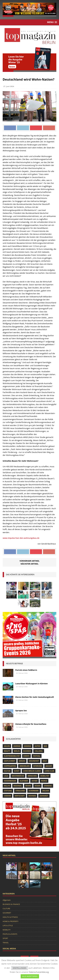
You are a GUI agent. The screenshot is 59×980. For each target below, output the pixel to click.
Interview (38, 766)
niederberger (10, 781)
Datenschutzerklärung (39, 972)
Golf (45, 761)
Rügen (37, 786)
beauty (7, 751)
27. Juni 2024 (9, 86)
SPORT (5, 938)
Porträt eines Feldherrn (26, 670)
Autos (37, 746)
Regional (18, 786)
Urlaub (45, 791)
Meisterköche (18, 776)
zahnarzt (44, 796)
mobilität (45, 776)
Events (26, 756)
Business (27, 751)
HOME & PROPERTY (11, 921)
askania (28, 746)
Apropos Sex (21, 711)
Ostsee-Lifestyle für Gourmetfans (31, 724)
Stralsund (20, 791)
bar (45, 746)
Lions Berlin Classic (32, 771)
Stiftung (8, 791)
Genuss (22, 761)
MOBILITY (7, 930)
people (44, 781)
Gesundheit (34, 761)
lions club (49, 771)
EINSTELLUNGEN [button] (20, 968)
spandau (48, 786)
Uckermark (34, 791)
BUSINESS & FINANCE (11, 904)
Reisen (28, 786)
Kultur (7, 771)
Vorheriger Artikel (29, 561)
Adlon (7, 746)
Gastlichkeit (10, 761)
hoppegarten (10, 766)
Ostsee (34, 781)
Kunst (17, 771)
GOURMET (7, 913)
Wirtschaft (20, 796)
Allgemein (7, 900)
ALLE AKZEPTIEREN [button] (30, 976)
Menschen (32, 776)
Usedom (7, 796)
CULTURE (6, 909)
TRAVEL (6, 943)
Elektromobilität (12, 756)
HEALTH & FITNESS (10, 917)
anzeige (17, 746)
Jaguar (49, 766)
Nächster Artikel (30, 564)
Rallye (7, 786)
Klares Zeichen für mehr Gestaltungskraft (35, 697)
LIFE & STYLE (8, 925)
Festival (37, 756)
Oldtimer (24, 781)
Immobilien (24, 766)
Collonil (39, 751)
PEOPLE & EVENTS (10, 934)
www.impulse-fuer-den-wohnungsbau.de (21, 538)
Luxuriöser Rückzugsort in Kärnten (31, 684)
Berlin (17, 751)
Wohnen (32, 796)
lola (6, 776)
